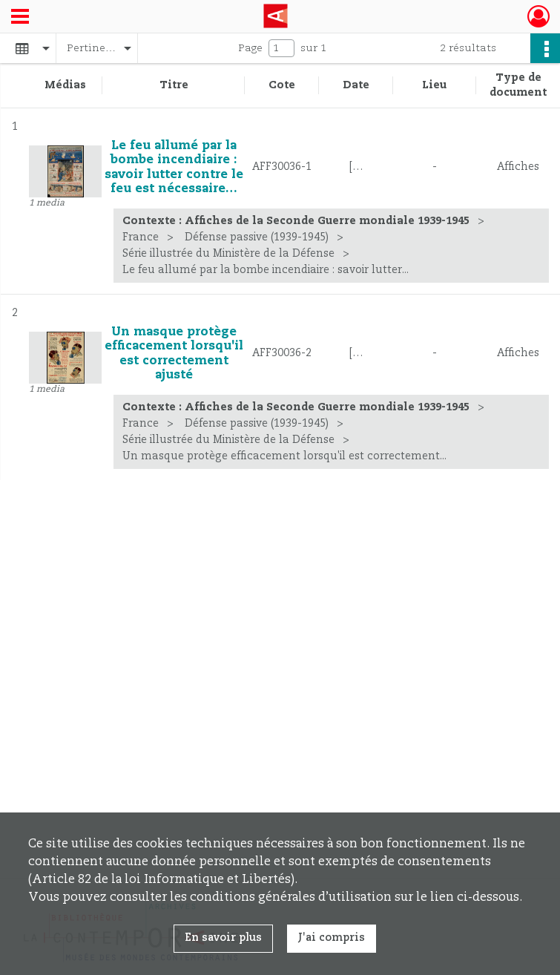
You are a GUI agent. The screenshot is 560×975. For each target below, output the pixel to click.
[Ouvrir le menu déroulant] (20, 18)
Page (250, 48)
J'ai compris (332, 938)
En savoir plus (223, 938)
